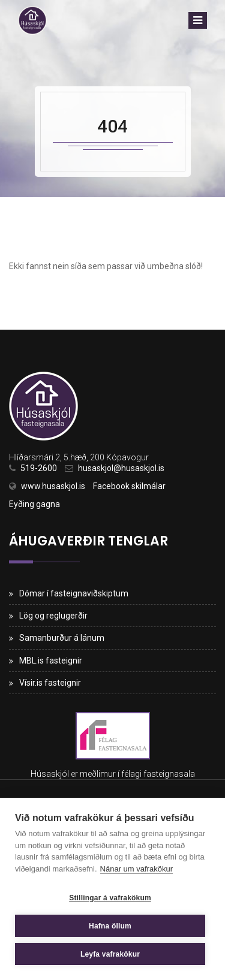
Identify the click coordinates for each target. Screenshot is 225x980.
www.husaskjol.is (53, 486)
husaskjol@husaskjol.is (121, 468)
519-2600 (39, 468)
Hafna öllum (110, 926)
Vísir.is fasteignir (50, 683)
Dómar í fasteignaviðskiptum (74, 593)
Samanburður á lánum (62, 638)
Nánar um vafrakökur (136, 869)
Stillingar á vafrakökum (110, 898)
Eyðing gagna (34, 504)
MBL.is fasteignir (51, 661)
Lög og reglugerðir (53, 616)
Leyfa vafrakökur (110, 954)
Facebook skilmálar (129, 486)
